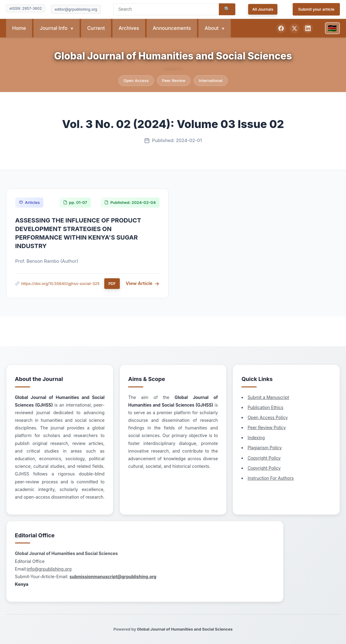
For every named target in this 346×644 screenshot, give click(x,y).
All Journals (263, 9)
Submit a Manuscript (190, 369)
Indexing (178, 409)
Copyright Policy (186, 429)
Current (96, 28)
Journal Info (54, 28)
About (212, 28)
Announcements (172, 28)
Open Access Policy (190, 389)
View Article (139, 284)
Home (19, 28)
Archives (129, 28)
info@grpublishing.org (272, 392)
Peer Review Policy (189, 399)
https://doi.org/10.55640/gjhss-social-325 (61, 284)
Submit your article (316, 9)
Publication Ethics (187, 379)
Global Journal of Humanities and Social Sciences (173, 56)
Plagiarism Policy (187, 419)
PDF (112, 284)
